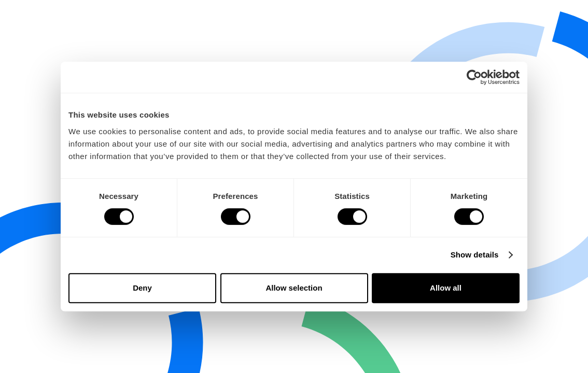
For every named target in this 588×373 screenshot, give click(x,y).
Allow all (446, 288)
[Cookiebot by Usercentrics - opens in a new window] (474, 77)
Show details (475, 255)
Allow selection (294, 288)
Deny (142, 288)
